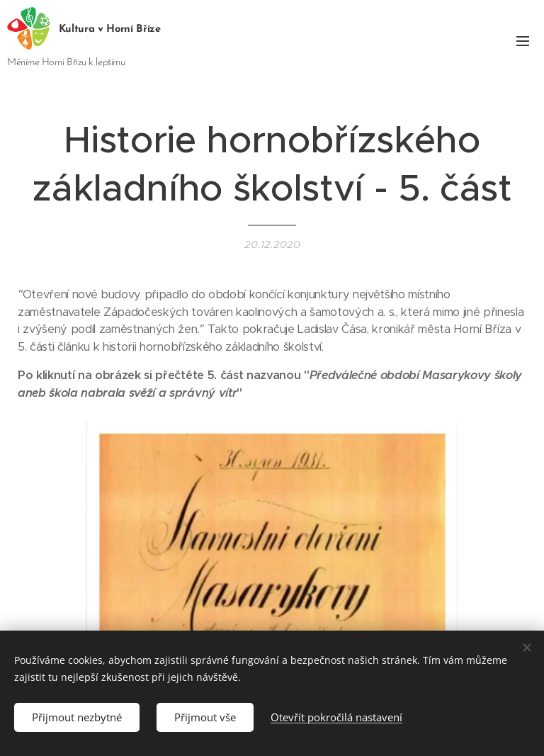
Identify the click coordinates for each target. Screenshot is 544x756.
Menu (523, 41)
